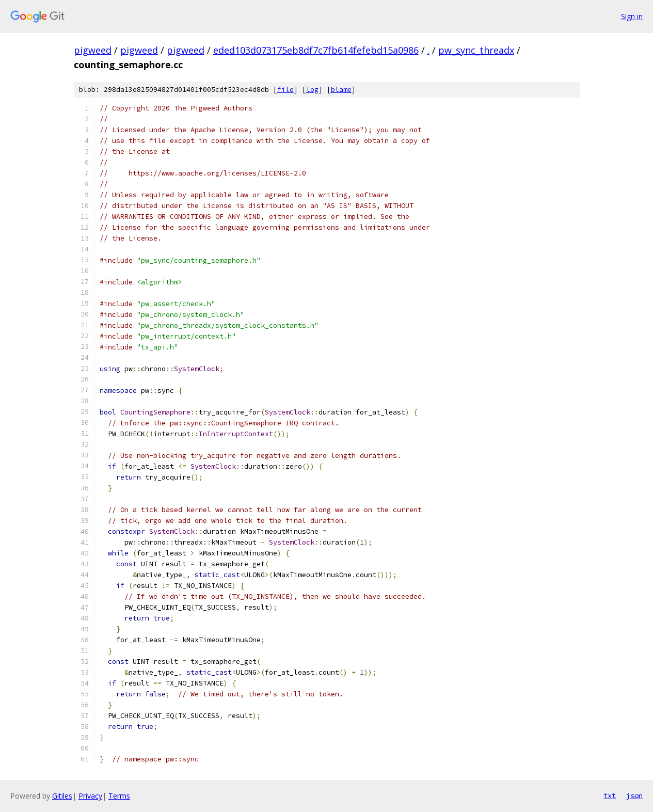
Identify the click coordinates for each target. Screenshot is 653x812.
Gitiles (62, 796)
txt (610, 795)
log (312, 90)
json (634, 795)
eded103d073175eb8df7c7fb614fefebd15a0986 (316, 50)
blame (341, 90)
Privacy (90, 796)
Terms (119, 796)
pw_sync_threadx (476, 50)
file (285, 90)
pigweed (93, 50)
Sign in (632, 16)
